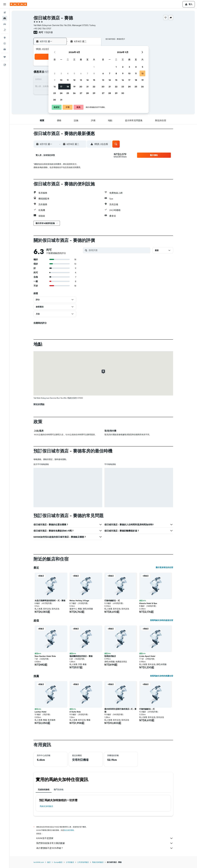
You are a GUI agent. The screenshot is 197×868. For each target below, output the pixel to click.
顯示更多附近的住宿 (164, 567)
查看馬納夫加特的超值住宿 (162, 620)
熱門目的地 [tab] (59, 790)
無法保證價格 (69, 830)
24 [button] (61, 93)
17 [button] (61, 87)
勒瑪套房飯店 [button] (110, 656)
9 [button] (55, 80)
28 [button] (87, 93)
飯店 (49, 862)
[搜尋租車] (5, 24)
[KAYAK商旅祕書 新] (5, 49)
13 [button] (81, 80)
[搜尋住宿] (5, 18)
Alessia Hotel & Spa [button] (148, 603)
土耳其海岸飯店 (83, 862)
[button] (5, 4)
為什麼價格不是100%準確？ (105, 848)
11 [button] (68, 80)
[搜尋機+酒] (5, 30)
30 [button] (55, 100)
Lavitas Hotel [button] (40, 712)
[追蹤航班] (5, 43)
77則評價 (48, 32)
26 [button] (74, 93)
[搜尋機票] (5, 13)
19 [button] (74, 87)
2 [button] (55, 73)
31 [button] (61, 100)
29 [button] (94, 93)
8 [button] (94, 73)
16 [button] (55, 87)
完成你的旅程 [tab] (44, 790)
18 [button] (68, 87)
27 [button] (81, 93)
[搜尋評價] (119, 250)
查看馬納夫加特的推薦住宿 (162, 676)
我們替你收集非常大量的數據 (105, 843)
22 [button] (94, 87)
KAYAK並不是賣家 (105, 838)
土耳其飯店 (70, 862)
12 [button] (74, 80)
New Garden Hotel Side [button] (45, 656)
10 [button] (61, 80)
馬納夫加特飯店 (46, 806)
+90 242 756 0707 (42, 28)
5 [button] (74, 73)
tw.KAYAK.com (39, 862)
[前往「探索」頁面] (5, 38)
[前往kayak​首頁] (18, 4)
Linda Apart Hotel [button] (147, 656)
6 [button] (81, 73)
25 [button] (68, 93)
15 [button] (94, 80)
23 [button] (55, 93)
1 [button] (94, 67)
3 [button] (61, 73)
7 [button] (87, 73)
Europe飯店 (58, 862)
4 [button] (68, 73)
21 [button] (87, 87)
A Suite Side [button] (75, 712)
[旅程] (5, 57)
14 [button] (87, 80)
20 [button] (81, 87)
